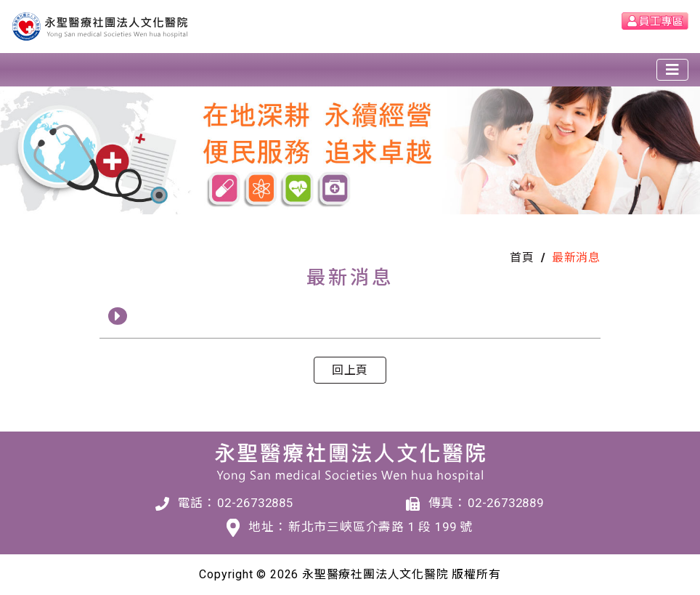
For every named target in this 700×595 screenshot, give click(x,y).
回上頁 (350, 370)
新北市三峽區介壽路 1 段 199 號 (380, 527)
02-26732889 (506, 503)
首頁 (522, 258)
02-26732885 (255, 503)
